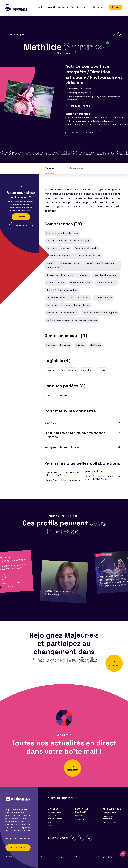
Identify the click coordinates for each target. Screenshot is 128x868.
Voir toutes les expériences (83, 133)
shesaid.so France (83, 819)
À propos (50, 168)
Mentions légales (47, 857)
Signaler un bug (109, 822)
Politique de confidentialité (67, 857)
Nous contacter (18, 848)
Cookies (83, 857)
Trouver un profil (110, 813)
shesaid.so (80, 816)
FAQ (49, 822)
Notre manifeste (55, 819)
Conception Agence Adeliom (110, 857)
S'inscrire (116, 7)
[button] (3, 577)
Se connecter (99, 7)
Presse (51, 826)
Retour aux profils (17, 35)
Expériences (77, 168)
